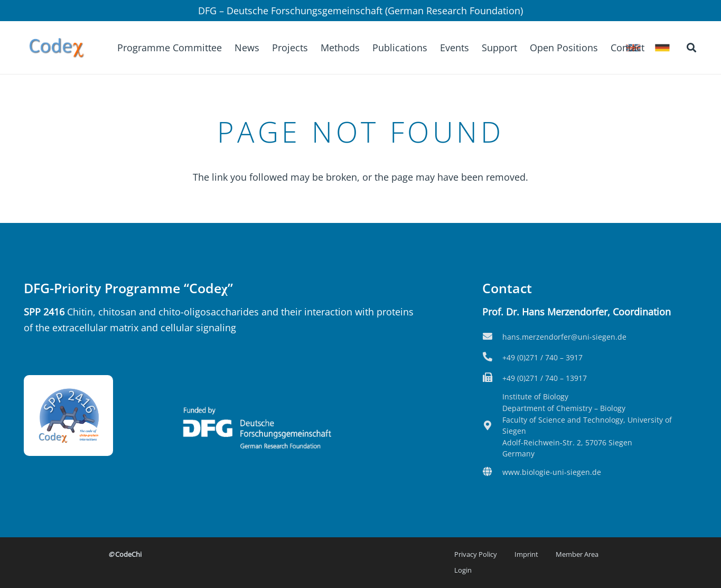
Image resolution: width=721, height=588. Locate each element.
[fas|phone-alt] (492, 358)
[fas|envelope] (492, 337)
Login (463, 570)
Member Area (577, 554)
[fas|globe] (492, 472)
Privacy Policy (476, 554)
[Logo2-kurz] (57, 48)
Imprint (526, 554)
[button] (691, 48)
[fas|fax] (492, 378)
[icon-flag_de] (662, 48)
